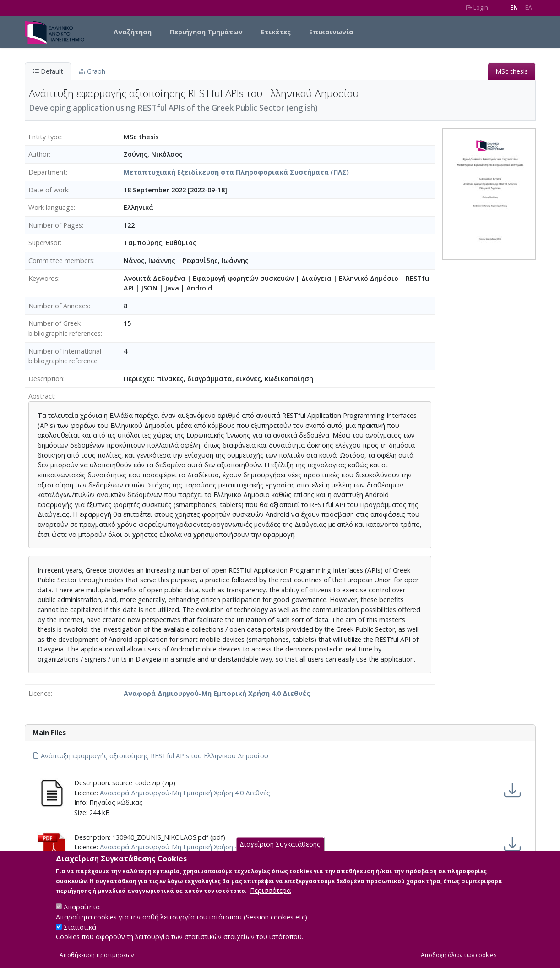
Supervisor (44, 243)
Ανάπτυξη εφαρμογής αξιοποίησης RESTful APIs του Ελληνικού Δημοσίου (150, 756)
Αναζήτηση (133, 32)
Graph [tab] (92, 71)
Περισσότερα (270, 899)
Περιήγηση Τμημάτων (206, 32)
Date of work (48, 190)
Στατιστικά (80, 935)
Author (39, 154)
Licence (40, 693)
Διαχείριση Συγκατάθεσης (280, 853)
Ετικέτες (276, 32)
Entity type (45, 137)
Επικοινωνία (331, 32)
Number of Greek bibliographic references (65, 328)
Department (47, 172)
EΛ (529, 8)
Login (477, 8)
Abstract (41, 396)
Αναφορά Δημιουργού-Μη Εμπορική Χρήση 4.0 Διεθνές (217, 693)
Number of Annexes (59, 306)
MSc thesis (512, 71)
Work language (51, 207)
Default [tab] (48, 71)
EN (514, 8)
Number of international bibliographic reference (65, 356)
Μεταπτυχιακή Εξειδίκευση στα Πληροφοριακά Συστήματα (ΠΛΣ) (236, 172)
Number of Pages (55, 225)
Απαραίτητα (82, 916)
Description (46, 379)
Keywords (43, 278)
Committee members (61, 260)
